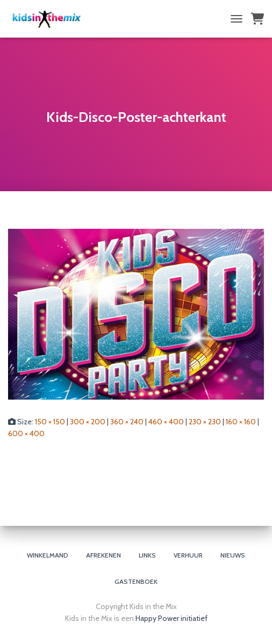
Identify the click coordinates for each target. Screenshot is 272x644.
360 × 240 (127, 422)
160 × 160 (241, 422)
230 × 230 (205, 422)
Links (147, 555)
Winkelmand (48, 555)
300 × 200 (88, 422)
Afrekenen (103, 555)
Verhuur (188, 555)
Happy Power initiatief (171, 618)
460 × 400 (166, 422)
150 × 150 (50, 422)
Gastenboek (136, 581)
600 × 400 (26, 433)
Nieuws (233, 555)
